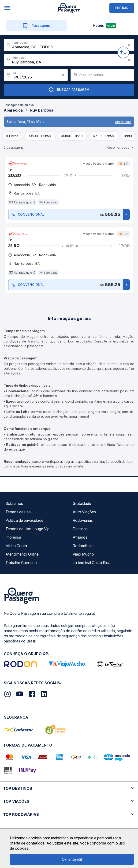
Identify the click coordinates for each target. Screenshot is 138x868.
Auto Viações (84, 512)
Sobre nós (14, 503)
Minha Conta (16, 546)
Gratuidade (82, 503)
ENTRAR (122, 8)
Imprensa (13, 537)
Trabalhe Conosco (21, 563)
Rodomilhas (83, 546)
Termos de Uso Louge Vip (27, 529)
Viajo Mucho (83, 554)
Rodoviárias (83, 520)
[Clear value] (63, 75)
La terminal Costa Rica (91, 563)
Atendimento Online (22, 554)
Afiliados (80, 537)
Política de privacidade (24, 520)
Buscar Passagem (69, 90)
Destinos (80, 529)
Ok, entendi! (72, 859)
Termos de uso (18, 512)
